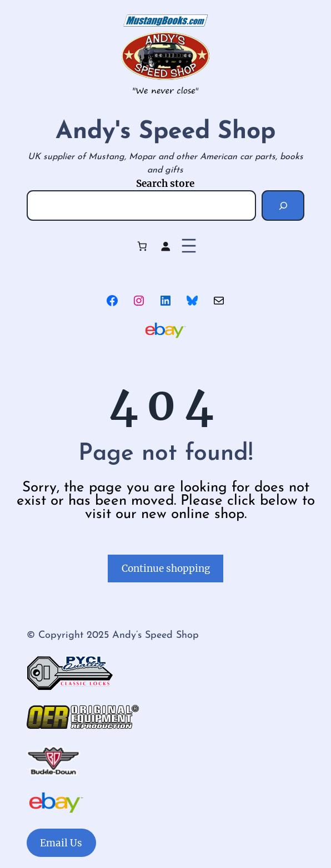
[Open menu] (189, 246)
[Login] (166, 246)
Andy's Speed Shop (165, 132)
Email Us (61, 843)
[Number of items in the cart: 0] (142, 246)
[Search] (283, 205)
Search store (165, 184)
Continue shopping (166, 568)
